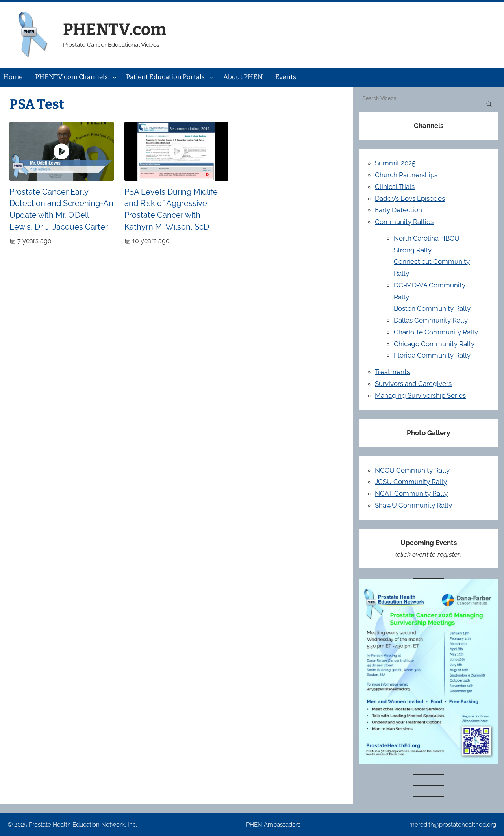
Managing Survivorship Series (420, 395)
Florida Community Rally (432, 355)
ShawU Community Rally (413, 505)
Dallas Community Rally (431, 320)
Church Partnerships (406, 175)
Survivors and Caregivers (413, 384)
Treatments (392, 372)
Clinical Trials (395, 187)
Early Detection (398, 210)
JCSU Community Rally (411, 482)
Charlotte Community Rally (436, 332)
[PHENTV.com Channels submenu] (115, 77)
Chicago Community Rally (434, 344)
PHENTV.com (115, 30)
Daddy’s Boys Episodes (410, 198)
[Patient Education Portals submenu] (212, 77)
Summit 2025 (395, 163)
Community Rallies (404, 222)
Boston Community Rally (432, 308)
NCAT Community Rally (411, 493)
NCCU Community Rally (412, 470)
